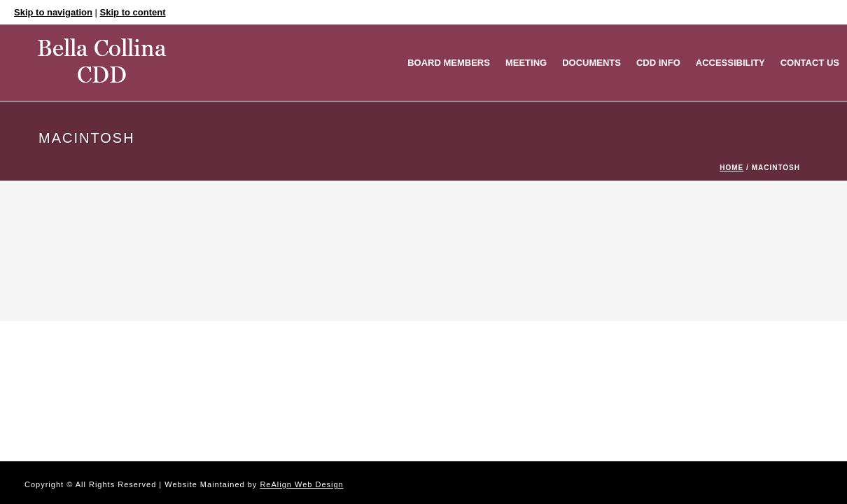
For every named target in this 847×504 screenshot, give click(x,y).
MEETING (526, 63)
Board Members (449, 63)
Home (731, 168)
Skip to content (133, 12)
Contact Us (810, 63)
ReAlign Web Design (301, 484)
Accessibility (730, 63)
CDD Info (658, 63)
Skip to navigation (53, 12)
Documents (591, 63)
